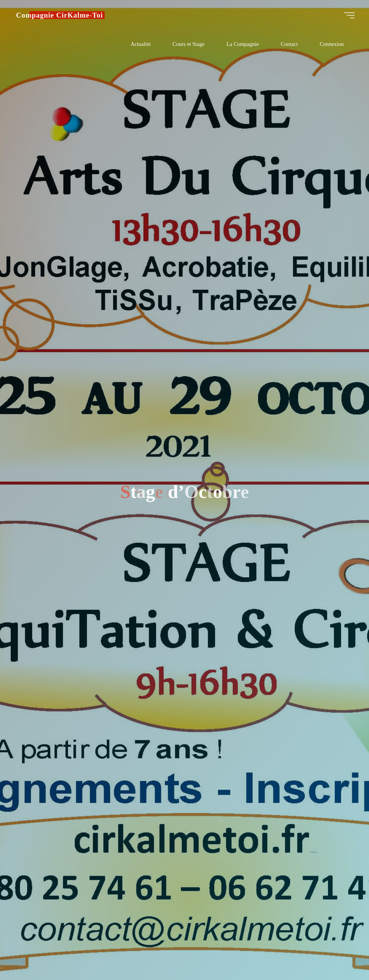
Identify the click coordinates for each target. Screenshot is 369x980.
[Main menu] (344, 17)
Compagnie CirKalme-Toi (65, 17)
